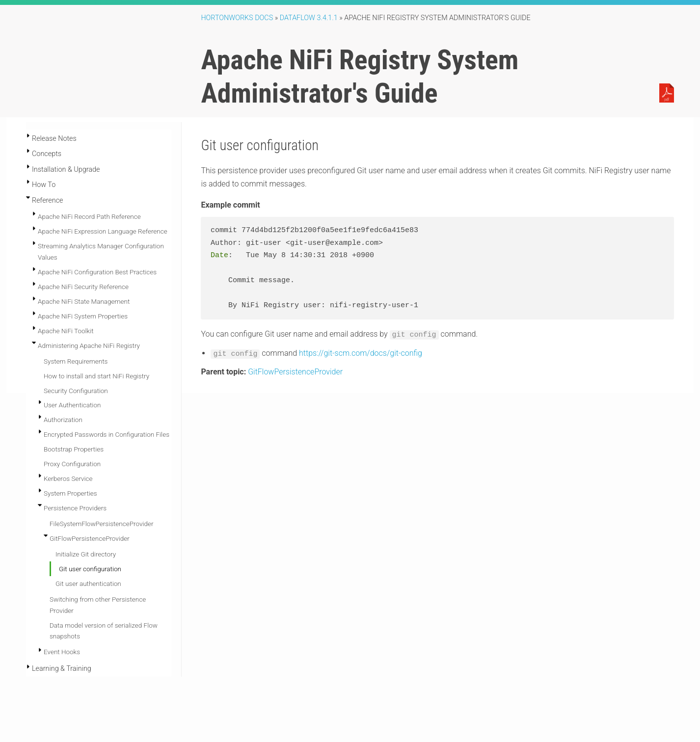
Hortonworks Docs (237, 18)
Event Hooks (62, 652)
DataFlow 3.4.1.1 (309, 18)
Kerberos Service (68, 478)
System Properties (70, 493)
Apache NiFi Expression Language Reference (103, 231)
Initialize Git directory (86, 554)
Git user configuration (90, 569)
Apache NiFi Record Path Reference (89, 216)
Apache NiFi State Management (84, 301)
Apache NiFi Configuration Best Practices (97, 272)
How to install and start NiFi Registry (96, 376)
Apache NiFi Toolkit (66, 331)
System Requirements (76, 361)
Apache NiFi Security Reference (83, 287)
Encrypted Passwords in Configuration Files (107, 434)
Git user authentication (88, 583)
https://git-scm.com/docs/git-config (361, 352)
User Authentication (72, 405)
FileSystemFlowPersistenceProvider (101, 524)
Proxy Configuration (72, 464)
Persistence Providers (75, 508)
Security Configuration (76, 391)
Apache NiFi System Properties (83, 316)
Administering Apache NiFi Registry (89, 345)
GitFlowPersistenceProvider (90, 538)
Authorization (63, 420)
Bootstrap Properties (74, 449)
